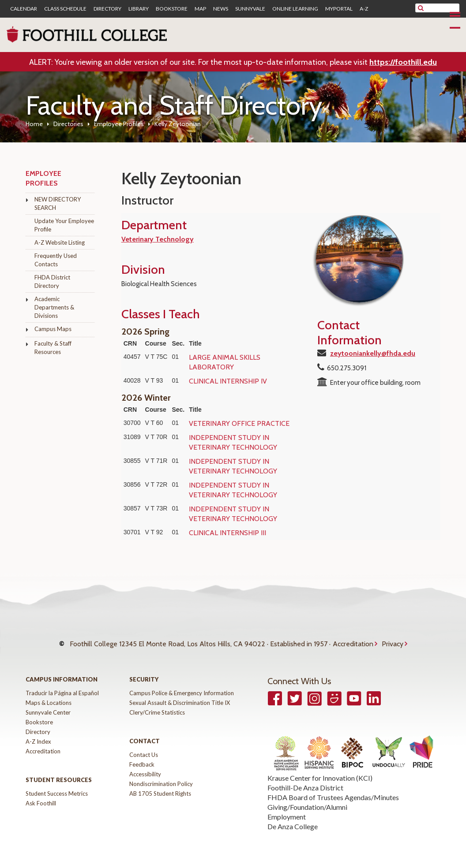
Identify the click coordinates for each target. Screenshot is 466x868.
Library (139, 9)
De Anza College (293, 818)
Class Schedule (65, 9)
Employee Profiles (119, 124)
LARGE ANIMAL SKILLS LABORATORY (225, 362)
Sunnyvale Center (48, 704)
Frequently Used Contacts (56, 260)
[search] (443, 8)
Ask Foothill (41, 795)
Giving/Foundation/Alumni (307, 799)
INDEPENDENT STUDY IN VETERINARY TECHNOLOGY (233, 442)
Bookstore (172, 9)
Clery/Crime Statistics (157, 704)
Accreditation (353, 640)
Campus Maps (53, 329)
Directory (107, 9)
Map (200, 9)
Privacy (393, 640)
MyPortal (339, 9)
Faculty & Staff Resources (53, 348)
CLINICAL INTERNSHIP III (227, 533)
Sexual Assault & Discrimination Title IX (180, 694)
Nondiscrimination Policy (161, 775)
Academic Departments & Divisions (54, 307)
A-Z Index (38, 733)
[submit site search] (421, 8)
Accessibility (145, 766)
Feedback (142, 756)
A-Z (364, 9)
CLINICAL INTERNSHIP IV (228, 381)
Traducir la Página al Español (62, 685)
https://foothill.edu (403, 62)
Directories (68, 124)
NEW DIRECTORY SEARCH (58, 203)
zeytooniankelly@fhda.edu (373, 353)
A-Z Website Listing (60, 242)
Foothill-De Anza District (305, 780)
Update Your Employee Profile (64, 225)
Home (34, 124)
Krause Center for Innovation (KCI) (320, 770)
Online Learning (295, 9)
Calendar (24, 9)
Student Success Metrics (57, 785)
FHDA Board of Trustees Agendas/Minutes (333, 789)
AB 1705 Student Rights (160, 785)
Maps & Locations (49, 694)
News (221, 9)
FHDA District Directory (52, 281)
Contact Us (144, 746)
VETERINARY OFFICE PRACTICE (239, 423)
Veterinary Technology (158, 239)
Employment (287, 809)
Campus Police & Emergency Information (182, 685)
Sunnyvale (250, 9)
